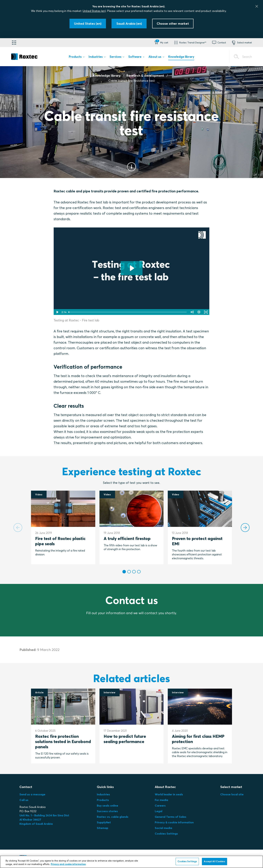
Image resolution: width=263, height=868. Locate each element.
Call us (24, 800)
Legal (159, 811)
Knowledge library (107, 76)
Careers (160, 806)
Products (103, 800)
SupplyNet (104, 822)
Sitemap (103, 828)
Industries (103, 794)
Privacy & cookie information (174, 822)
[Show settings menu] (199, 312)
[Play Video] (57, 312)
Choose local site (232, 794)
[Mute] (192, 312)
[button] (161, 43)
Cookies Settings (166, 834)
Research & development (145, 76)
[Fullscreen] (206, 312)
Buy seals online (108, 806)
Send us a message (32, 794)
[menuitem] (77, 57)
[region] (131, 862)
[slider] (128, 312)
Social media (163, 828)
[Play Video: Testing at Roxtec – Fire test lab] (132, 268)
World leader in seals (169, 794)
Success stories (107, 811)
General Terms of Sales (171, 817)
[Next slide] (245, 528)
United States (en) (94, 11)
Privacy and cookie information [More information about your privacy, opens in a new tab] (68, 864)
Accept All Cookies (214, 861)
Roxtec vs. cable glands (113, 817)
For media (161, 800)
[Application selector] (14, 43)
